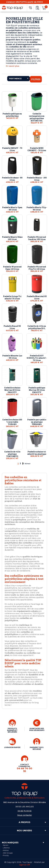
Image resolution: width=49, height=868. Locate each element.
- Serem (5, 845)
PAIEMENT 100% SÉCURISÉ (37, 748)
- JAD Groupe (7, 853)
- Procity (5, 855)
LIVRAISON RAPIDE (12, 747)
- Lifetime (6, 848)
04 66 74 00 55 (25, 811)
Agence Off (24, 865)
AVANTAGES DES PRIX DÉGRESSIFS (37, 729)
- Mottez (5, 850)
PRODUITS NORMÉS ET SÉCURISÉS (12, 730)
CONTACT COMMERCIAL (25, 768)
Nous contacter (25, 815)
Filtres (36, 79)
